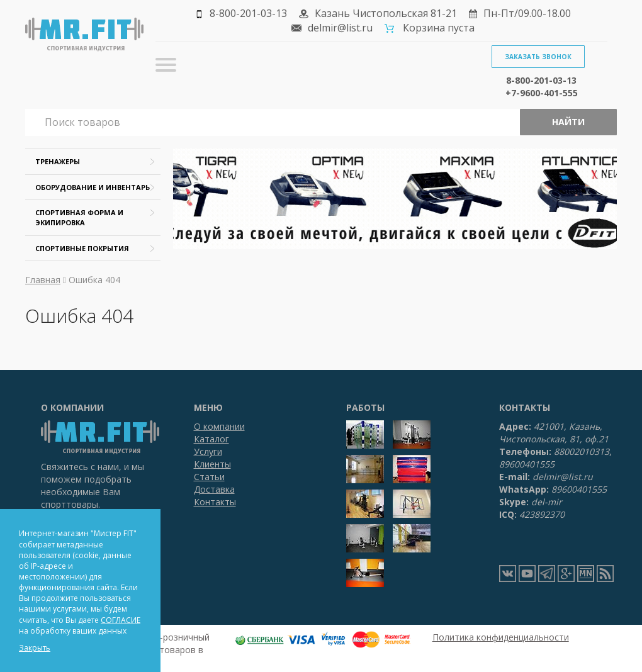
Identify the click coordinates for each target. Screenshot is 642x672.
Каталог (211, 439)
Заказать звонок (538, 57)
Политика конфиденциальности (501, 637)
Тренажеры (58, 161)
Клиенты (212, 464)
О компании (219, 426)
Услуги (208, 451)
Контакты (215, 502)
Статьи (209, 477)
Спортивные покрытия (82, 248)
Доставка (214, 489)
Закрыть (35, 648)
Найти (568, 122)
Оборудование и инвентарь (93, 187)
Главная (43, 280)
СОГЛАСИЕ (121, 620)
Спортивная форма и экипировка (79, 217)
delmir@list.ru (340, 28)
